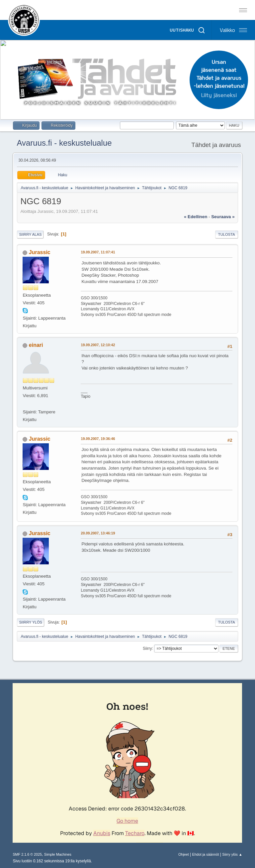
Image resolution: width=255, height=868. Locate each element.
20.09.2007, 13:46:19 (98, 533)
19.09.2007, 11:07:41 (98, 252)
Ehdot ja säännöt (205, 854)
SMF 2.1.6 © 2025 (27, 854)
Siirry (147, 648)
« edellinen (196, 217)
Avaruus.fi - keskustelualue (64, 143)
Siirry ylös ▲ (232, 854)
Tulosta (227, 234)
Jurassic (40, 252)
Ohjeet (184, 854)
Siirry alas (30, 234)
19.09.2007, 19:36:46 (98, 439)
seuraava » (223, 217)
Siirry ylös (31, 622)
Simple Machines (58, 854)
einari (36, 345)
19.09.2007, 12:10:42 (98, 345)
